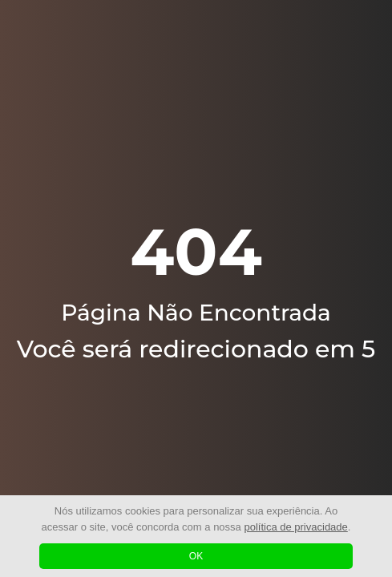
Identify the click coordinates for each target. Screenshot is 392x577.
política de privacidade (295, 527)
